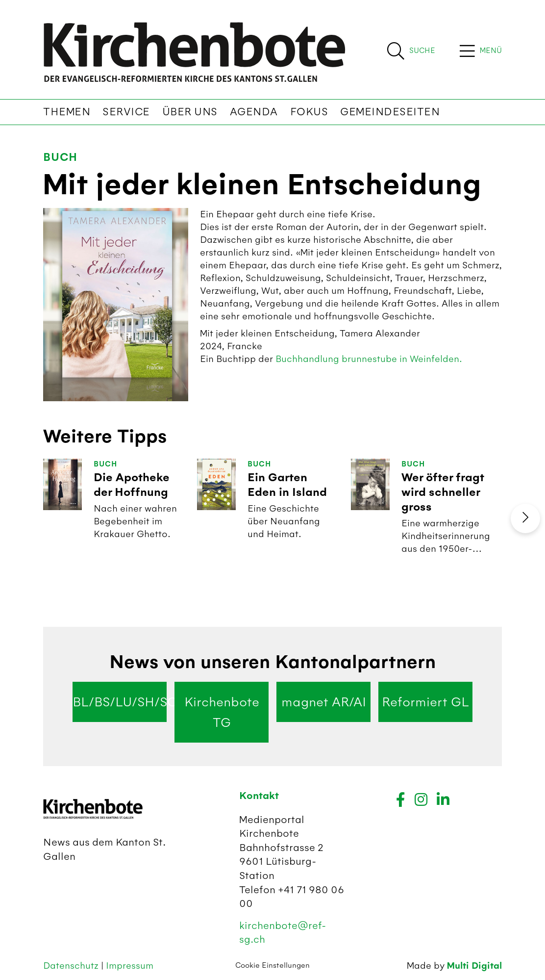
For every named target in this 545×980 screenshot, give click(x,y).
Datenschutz (72, 966)
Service (126, 112)
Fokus (309, 112)
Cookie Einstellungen (272, 965)
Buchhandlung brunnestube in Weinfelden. (369, 359)
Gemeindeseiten (390, 112)
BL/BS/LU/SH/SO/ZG (120, 702)
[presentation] (525, 518)
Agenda (254, 112)
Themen (67, 112)
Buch (60, 157)
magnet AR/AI (324, 702)
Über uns (190, 112)
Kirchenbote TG (222, 712)
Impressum (130, 966)
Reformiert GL (425, 702)
